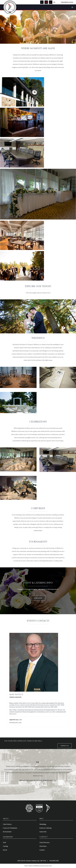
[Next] (74, 27)
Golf (4, 842)
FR (54, 2)
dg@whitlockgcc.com (16, 720)
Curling (5, 846)
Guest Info (43, 832)
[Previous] (2, 27)
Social (5, 850)
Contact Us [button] (65, 746)
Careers (42, 850)
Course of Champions (10, 828)
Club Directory (44, 842)
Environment (7, 832)
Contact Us (38, 598)
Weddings (43, 824)
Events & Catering (45, 828)
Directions (43, 846)
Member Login (67, 2)
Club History (7, 824)
